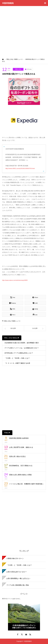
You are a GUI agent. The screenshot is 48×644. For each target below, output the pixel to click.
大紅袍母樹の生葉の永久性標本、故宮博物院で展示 (22, 343)
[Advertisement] (24, 31)
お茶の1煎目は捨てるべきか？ (17, 572)
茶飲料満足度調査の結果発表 (19, 438)
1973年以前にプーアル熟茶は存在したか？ (19, 353)
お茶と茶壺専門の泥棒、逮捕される (21, 447)
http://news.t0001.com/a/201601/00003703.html (20, 168)
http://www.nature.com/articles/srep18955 (15, 280)
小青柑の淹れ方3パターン (15, 558)
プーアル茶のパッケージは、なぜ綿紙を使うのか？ (22, 348)
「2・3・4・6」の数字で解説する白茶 (17, 363)
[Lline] (35, 303)
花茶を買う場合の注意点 (17, 456)
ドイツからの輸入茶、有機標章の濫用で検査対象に (26, 484)
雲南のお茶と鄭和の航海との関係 (20, 475)
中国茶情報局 (8, 3)
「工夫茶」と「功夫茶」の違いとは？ (17, 358)
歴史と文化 (18, 69)
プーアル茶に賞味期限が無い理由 (18, 585)
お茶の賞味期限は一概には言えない (18, 578)
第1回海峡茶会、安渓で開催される (21, 466)
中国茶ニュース (16, 321)
